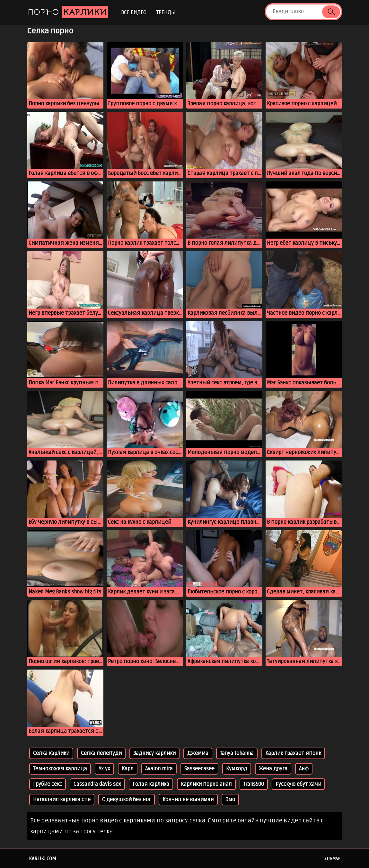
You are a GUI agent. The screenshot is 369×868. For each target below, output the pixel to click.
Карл (128, 769)
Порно (68, 12)
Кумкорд (237, 769)
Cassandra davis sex (97, 784)
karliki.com (43, 859)
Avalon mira (159, 769)
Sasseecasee (199, 769)
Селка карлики (51, 753)
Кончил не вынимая (188, 800)
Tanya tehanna (237, 753)
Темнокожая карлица (60, 769)
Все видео (134, 13)
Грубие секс (48, 784)
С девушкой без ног (127, 800)
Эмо (230, 800)
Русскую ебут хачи (298, 784)
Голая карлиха (151, 784)
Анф (304, 769)
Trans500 (254, 784)
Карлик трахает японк (293, 753)
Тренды (166, 13)
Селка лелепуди (101, 753)
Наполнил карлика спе (62, 800)
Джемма (198, 753)
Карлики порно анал (206, 784)
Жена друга (273, 769)
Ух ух (104, 769)
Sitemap (332, 859)
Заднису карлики (154, 753)
